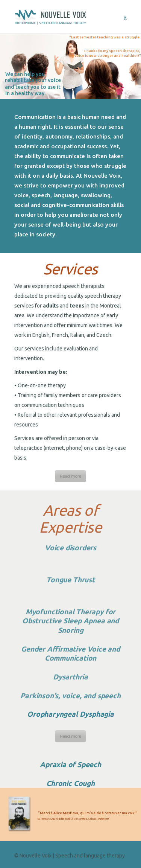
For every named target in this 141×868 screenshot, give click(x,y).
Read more (70, 476)
